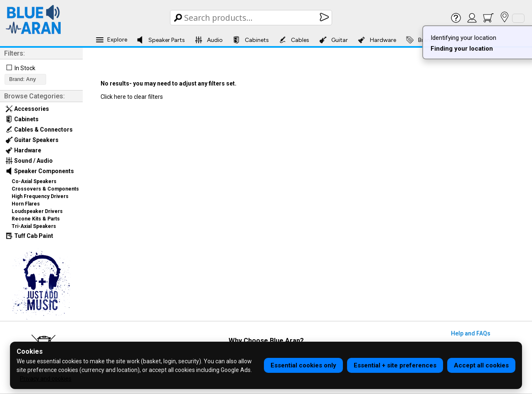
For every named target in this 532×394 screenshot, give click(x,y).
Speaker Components (40, 171)
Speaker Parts (161, 40)
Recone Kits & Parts (36, 219)
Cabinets (251, 40)
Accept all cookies (481, 365)
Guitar (334, 40)
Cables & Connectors (39, 130)
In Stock (25, 68)
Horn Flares (26, 204)
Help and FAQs (471, 333)
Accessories (27, 109)
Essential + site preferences (395, 365)
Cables (294, 40)
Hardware (377, 40)
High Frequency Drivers (40, 196)
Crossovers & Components (45, 189)
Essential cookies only (303, 365)
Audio (209, 40)
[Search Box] (252, 18)
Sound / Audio (29, 161)
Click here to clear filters (132, 97)
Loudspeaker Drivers (37, 211)
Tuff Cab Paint (29, 236)
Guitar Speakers (32, 140)
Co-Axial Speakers (34, 181)
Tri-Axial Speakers (34, 226)
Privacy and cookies (46, 379)
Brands (421, 40)
